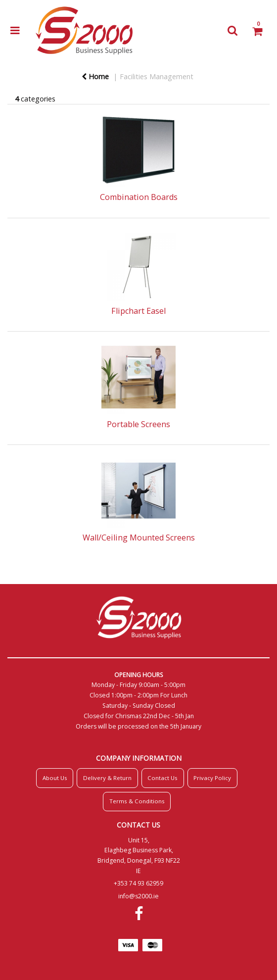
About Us (55, 778)
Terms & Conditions (137, 801)
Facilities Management (157, 76)
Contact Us (162, 778)
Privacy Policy (212, 778)
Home (95, 76)
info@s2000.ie (138, 896)
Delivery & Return (107, 778)
